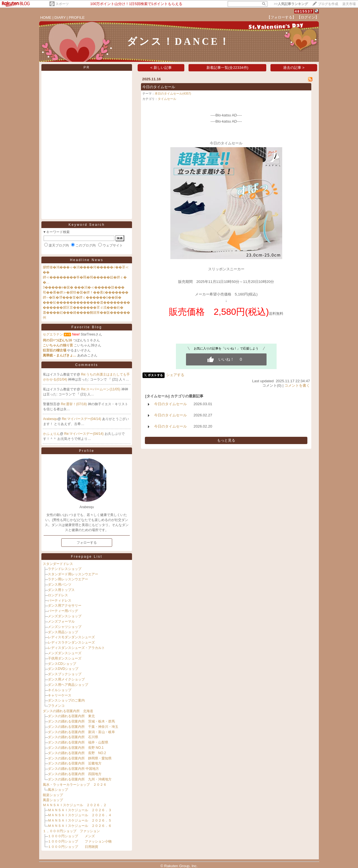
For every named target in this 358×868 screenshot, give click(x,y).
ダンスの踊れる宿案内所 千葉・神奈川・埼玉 (83, 727)
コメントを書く (297, 385)
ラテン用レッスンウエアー (68, 579)
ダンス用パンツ (60, 585)
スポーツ (62, 4)
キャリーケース (60, 695)
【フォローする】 (281, 17)
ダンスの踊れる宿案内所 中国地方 (73, 769)
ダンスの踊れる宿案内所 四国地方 (75, 774)
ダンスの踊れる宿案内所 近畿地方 (75, 763)
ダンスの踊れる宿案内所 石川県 (73, 737)
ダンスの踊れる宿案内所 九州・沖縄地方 (80, 779)
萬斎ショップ (53, 800)
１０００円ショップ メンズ (71, 836)
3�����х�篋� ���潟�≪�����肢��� (84, 287)
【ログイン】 (308, 17)
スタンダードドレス (58, 564)
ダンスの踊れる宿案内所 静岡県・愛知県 (80, 758)
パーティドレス (60, 600)
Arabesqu (50, 419)
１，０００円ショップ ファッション (71, 831)
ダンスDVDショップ (63, 669)
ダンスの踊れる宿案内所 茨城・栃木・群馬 (81, 721)
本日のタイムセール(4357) (173, 93)
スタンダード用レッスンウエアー (73, 574)
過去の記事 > (294, 68)
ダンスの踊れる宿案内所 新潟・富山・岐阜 (81, 732)
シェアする (175, 375)
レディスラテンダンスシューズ (71, 642)
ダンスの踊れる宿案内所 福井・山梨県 (78, 742)
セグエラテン (53, 334)
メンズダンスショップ (65, 616)
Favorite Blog (87, 327)
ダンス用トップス (61, 590)
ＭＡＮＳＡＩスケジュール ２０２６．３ (80, 810)
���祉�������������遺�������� (86, 302)
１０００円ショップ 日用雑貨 (73, 847)
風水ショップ (58, 790)
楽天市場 (349, 4)
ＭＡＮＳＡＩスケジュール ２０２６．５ (80, 820)
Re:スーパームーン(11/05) (101, 389)
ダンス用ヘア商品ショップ (68, 685)
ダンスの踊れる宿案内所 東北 (71, 716)
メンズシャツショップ (65, 627)
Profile (87, 451)
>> (291, 4)
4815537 (304, 11)
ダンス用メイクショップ (66, 679)
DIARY (60, 17)
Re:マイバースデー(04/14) (82, 419)
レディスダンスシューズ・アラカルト (76, 648)
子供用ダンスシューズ (65, 658)
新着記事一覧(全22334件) (227, 68)
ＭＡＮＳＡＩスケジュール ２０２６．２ (75, 805)
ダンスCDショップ (62, 664)
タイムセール (167, 99)
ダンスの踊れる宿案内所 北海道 (68, 711)
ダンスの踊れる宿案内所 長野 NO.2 (77, 753)
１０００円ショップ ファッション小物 (80, 841)
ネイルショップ (60, 690)
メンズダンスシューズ (65, 653)
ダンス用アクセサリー (65, 606)
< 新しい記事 (161, 68)
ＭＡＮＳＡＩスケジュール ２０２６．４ (80, 815)
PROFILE (77, 17)
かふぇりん (51, 434)
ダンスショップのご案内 (66, 700)
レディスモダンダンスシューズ (71, 637)
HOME (46, 17)
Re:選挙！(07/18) (74, 404)
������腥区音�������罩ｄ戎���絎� (83, 308)
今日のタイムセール (159, 87)
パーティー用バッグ (63, 611)
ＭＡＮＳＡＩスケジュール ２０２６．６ (80, 826)
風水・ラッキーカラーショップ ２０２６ (75, 785)
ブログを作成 (328, 4)
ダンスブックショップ (65, 674)
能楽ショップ (53, 795)
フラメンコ (56, 706)
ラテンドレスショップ (65, 569)
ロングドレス (58, 595)
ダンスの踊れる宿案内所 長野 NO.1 (76, 748)
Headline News (87, 260)
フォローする (87, 543)
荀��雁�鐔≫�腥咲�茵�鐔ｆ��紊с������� (86, 292)
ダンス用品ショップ (63, 632)
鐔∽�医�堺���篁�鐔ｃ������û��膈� (82, 297)
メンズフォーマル (61, 621)
